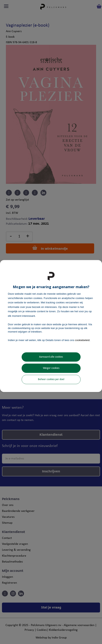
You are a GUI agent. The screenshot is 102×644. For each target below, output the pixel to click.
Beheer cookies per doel (51, 379)
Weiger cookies (51, 368)
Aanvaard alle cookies (51, 357)
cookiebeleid (82, 340)
